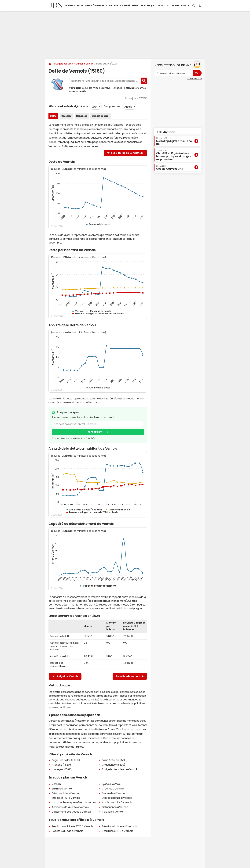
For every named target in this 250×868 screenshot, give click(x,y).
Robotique (148, 5)
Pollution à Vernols (113, 812)
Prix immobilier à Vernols (66, 793)
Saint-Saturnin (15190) (115, 760)
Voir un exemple (194, 79)
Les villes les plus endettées (127, 153)
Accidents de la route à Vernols (70, 807)
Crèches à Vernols (113, 789)
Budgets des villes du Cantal (119, 769)
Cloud (160, 5)
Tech (80, 5)
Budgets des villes (63, 64)
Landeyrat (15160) (62, 769)
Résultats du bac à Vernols (67, 831)
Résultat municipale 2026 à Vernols (72, 826)
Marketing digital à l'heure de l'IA (174, 141)
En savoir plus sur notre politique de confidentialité (73, 438)
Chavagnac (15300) (114, 765)
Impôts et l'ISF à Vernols (66, 798)
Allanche (106, 88)
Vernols (90, 64)
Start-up (112, 5)
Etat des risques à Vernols (117, 798)
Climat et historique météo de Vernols (74, 802)
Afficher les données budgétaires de (68, 106)
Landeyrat (118, 88)
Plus (185, 5)
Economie (173, 5)
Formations (166, 132)
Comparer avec (112, 106)
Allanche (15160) (61, 765)
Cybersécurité (129, 5)
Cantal (79, 64)
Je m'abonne (95, 432)
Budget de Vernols (65, 676)
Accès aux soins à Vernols (117, 802)
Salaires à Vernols (62, 789)
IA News (70, 5)
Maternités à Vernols (114, 793)
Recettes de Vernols (130, 676)
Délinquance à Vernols (115, 807)
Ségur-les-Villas (90, 88)
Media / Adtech (94, 5)
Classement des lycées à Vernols (71, 812)
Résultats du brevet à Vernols (119, 826)
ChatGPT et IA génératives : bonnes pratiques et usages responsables (173, 155)
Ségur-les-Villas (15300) (66, 760)
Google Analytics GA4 (170, 168)
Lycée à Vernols (111, 784)
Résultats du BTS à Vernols (117, 831)
